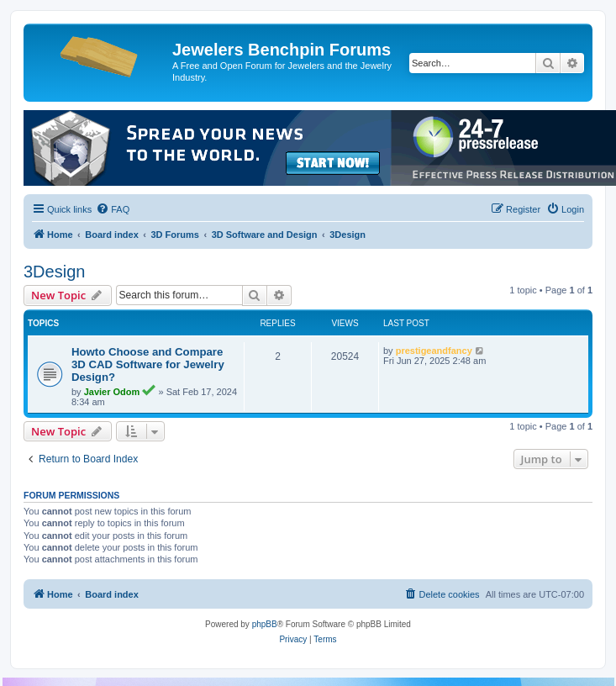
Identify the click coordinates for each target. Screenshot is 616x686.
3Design (54, 272)
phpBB (265, 624)
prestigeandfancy (434, 351)
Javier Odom (112, 392)
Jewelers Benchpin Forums (282, 50)
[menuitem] (113, 209)
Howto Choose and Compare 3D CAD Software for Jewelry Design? (148, 364)
